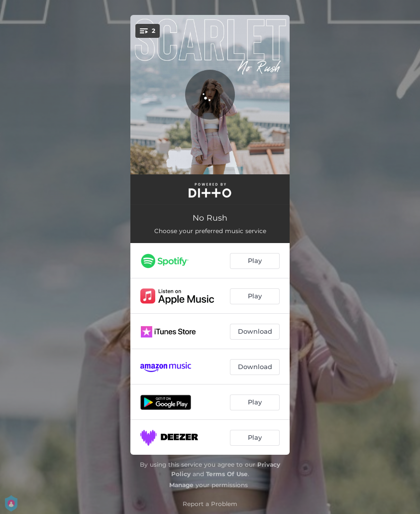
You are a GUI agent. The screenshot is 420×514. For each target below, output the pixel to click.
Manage (181, 485)
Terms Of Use (227, 474)
